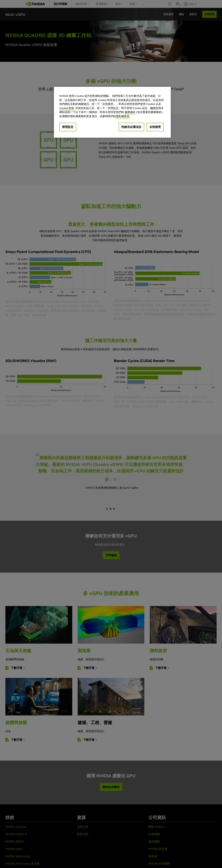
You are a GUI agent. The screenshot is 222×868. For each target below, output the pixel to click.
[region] (112, 112)
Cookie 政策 (67, 108)
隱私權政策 (123, 116)
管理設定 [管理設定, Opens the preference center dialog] (68, 127)
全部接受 (155, 127)
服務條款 (130, 112)
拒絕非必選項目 (131, 127)
